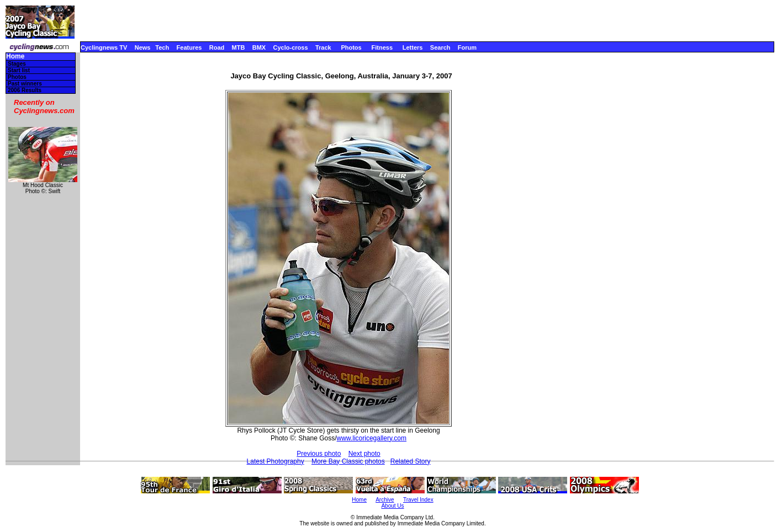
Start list (19, 70)
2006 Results (25, 90)
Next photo (364, 454)
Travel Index (418, 500)
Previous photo (319, 454)
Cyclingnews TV (104, 47)
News (143, 47)
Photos (351, 47)
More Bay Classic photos (348, 461)
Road (217, 47)
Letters (413, 47)
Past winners (25, 84)
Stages (17, 64)
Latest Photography (276, 461)
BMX (259, 47)
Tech (162, 47)
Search (440, 47)
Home (15, 57)
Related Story (411, 461)
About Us (392, 506)
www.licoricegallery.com (372, 438)
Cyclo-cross (291, 47)
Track (323, 47)
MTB (239, 47)
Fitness (382, 47)
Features (189, 47)
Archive (385, 500)
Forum (467, 47)
